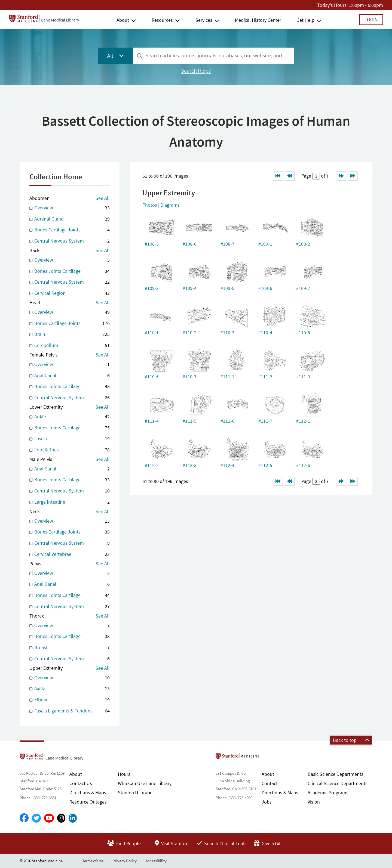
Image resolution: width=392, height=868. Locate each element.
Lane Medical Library (60, 20)
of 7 (324, 176)
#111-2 (265, 376)
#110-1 (152, 332)
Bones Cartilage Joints (70, 230)
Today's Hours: (332, 5)
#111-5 (190, 421)
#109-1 (265, 244)
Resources (162, 20)
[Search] (140, 56)
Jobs (267, 802)
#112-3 (190, 465)
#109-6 (265, 288)
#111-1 (227, 376)
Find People (124, 843)
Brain (70, 334)
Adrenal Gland (70, 219)
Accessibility (156, 861)
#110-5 (303, 332)
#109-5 (227, 288)
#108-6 (190, 244)
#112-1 (303, 421)
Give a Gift (268, 843)
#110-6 (152, 376)
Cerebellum (70, 345)
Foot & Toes (70, 450)
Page (307, 176)
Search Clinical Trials (222, 843)
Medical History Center (258, 20)
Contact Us (81, 783)
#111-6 (227, 421)
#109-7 (303, 288)
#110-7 (190, 376)
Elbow (70, 700)
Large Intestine (70, 502)
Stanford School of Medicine (269, 758)
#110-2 (190, 332)
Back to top (351, 740)
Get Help (305, 20)
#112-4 (227, 465)
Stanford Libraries (136, 793)
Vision (314, 802)
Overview (70, 208)
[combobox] (214, 56)
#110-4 (265, 332)
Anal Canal (70, 376)
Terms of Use (93, 861)
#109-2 (303, 244)
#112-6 (303, 465)
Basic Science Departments (336, 774)
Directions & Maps (88, 793)
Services (204, 20)
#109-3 (152, 288)
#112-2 (152, 465)
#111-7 (265, 421)
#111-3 (303, 376)
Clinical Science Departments (338, 783)
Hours (124, 774)
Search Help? (196, 71)
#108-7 (227, 244)
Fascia (70, 439)
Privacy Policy (125, 861)
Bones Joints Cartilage (70, 271)
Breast (70, 648)
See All (103, 198)
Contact (270, 783)
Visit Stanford (172, 843)
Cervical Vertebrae (70, 554)
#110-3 (227, 332)
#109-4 (190, 288)
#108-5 (152, 244)
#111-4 (152, 421)
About (123, 20)
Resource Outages (88, 802)
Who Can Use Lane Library (145, 783)
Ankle (70, 417)
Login (371, 19)
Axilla (70, 689)
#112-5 (265, 465)
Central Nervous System (70, 241)
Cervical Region (70, 293)
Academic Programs (328, 793)
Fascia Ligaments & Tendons (70, 711)
